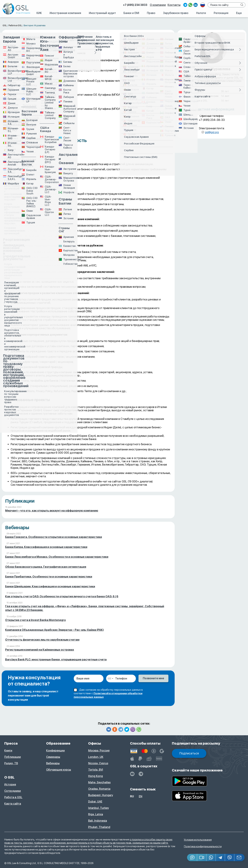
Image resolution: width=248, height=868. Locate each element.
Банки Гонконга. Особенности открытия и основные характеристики (54, 537)
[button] (202, 857)
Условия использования (198, 840)
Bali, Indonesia (98, 821)
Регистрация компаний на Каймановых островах (40, 650)
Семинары (53, 757)
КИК (39, 13)
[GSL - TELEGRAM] (141, 774)
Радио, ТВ (11, 763)
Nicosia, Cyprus (98, 763)
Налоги (201, 13)
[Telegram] (220, 857)
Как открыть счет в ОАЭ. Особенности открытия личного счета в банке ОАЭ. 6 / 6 (62, 596)
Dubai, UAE (95, 802)
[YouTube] (132, 774)
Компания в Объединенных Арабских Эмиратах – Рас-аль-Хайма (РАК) (54, 630)
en (141, 796)
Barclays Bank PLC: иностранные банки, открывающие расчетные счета (56, 660)
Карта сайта (13, 804)
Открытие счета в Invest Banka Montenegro (35, 620)
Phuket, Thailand (99, 827)
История (10, 784)
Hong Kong (95, 776)
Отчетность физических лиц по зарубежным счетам (42, 640)
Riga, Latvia (96, 814)
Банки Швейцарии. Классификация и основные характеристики (50, 586)
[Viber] (230, 857)
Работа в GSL (13, 797)
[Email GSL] (239, 857)
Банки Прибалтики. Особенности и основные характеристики (49, 577)
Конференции (55, 751)
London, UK (96, 757)
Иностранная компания (65, 13)
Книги (8, 751)
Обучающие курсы (59, 770)
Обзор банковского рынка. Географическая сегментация (46, 567)
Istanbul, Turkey (99, 808)
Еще (239, 13)
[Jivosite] (192, 857)
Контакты (174, 5)
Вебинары (53, 763)
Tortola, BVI (96, 770)
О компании (158, 5)
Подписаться (189, 753)
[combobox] (110, 678)
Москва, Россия (99, 751)
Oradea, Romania (99, 789)
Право (151, 13)
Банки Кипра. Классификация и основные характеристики (46, 547)
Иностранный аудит (102, 13)
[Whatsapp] (211, 857)
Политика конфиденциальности (203, 846)
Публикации (13, 757)
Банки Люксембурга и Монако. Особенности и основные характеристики (57, 557)
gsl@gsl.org (212, 132)
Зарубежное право (176, 13)
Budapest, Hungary (101, 795)
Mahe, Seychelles (99, 782)
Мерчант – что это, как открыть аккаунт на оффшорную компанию (52, 511)
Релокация (221, 13)
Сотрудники (13, 791)
